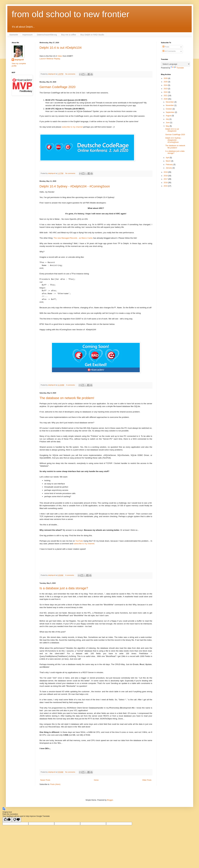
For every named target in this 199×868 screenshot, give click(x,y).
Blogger (110, 800)
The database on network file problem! (67, 398)
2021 (166, 96)
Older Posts (147, 780)
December (170, 102)
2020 (166, 99)
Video (60, 56)
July (168, 119)
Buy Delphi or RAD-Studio (92, 35)
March (168, 161)
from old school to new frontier (71, 14)
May (168, 126)
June (168, 123)
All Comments (169, 51)
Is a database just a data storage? (64, 588)
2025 (166, 82)
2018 (166, 176)
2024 (166, 85)
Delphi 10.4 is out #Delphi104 (61, 48)
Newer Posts (45, 780)
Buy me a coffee (69, 35)
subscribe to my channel (72, 127)
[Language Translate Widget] (176, 64)
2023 (166, 89)
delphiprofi (19, 60)
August (169, 116)
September (170, 112)
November (170, 105)
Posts (166, 47)
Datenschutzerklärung (47, 35)
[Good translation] (7, 820)
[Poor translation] (17, 820)
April (168, 158)
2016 (166, 183)
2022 (166, 92)
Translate (177, 68)
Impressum (27, 35)
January (169, 168)
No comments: (71, 74)
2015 (166, 186)
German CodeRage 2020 (58, 87)
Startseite (14, 35)
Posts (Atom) (55, 784)
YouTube (79, 541)
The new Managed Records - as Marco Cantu (73, 238)
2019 (166, 172)
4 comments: (71, 385)
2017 (166, 179)
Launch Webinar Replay (50, 59)
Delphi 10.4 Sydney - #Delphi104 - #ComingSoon (75, 186)
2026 (166, 78)
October (169, 109)
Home (96, 780)
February (170, 165)
